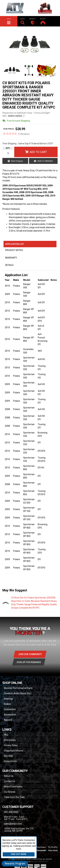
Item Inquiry (17, 161)
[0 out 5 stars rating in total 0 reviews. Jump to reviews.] (16, 134)
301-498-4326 (11, 812)
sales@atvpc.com (13, 824)
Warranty (11, 258)
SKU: (5, 116)
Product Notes (14, 250)
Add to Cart (38, 152)
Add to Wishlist (45, 161)
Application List (15, 244)
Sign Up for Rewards (29, 662)
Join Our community (30, 654)
